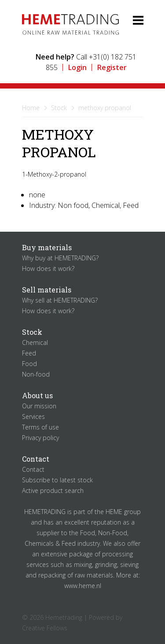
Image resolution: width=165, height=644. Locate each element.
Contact (33, 469)
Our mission (39, 406)
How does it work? (48, 268)
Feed (29, 353)
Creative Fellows (45, 628)
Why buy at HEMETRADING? (60, 258)
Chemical (35, 342)
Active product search (53, 490)
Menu (131, 20)
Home (31, 108)
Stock (59, 108)
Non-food (36, 374)
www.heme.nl (83, 586)
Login (77, 67)
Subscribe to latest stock (57, 480)
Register (112, 67)
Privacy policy (40, 438)
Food (29, 364)
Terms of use (40, 427)
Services (33, 416)
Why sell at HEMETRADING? (60, 300)
